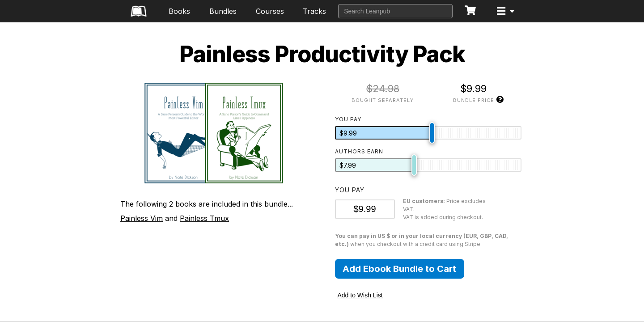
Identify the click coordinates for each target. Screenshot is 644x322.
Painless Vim (142, 218)
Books (179, 11)
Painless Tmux (204, 218)
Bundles (223, 11)
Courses (270, 11)
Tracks (314, 11)
